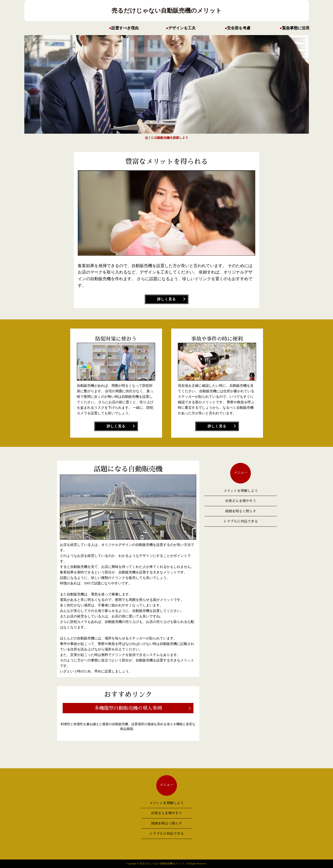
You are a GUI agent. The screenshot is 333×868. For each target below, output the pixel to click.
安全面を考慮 (239, 28)
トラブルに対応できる (241, 521)
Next (91, 88)
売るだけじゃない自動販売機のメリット (167, 11)
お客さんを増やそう (241, 501)
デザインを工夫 (182, 28)
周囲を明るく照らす (241, 511)
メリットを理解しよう (241, 491)
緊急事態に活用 (296, 28)
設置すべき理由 (125, 28)
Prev (242, 88)
